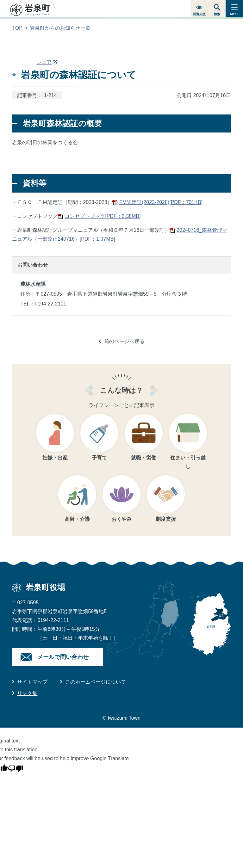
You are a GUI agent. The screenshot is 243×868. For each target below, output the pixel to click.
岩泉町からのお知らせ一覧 (60, 28)
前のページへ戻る (122, 341)
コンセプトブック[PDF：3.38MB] (103, 216)
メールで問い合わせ (63, 657)
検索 (217, 14)
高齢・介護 (77, 519)
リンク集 (27, 693)
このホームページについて (96, 682)
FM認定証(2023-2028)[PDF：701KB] (161, 202)
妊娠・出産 (55, 458)
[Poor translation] (16, 767)
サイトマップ (32, 682)
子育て (99, 458)
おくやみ (121, 519)
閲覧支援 (199, 14)
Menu (234, 14)
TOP (17, 28)
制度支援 (166, 519)
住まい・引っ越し (188, 462)
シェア (47, 62)
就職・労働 (144, 458)
